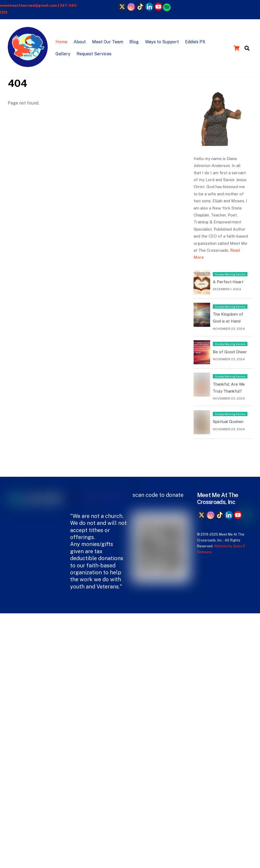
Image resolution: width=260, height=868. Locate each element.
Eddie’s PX (195, 42)
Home (61, 42)
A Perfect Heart (228, 282)
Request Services (94, 54)
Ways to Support (162, 42)
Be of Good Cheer (230, 352)
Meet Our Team (108, 42)
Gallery (63, 54)
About (80, 42)
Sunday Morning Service (230, 274)
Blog (134, 42)
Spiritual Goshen (228, 422)
